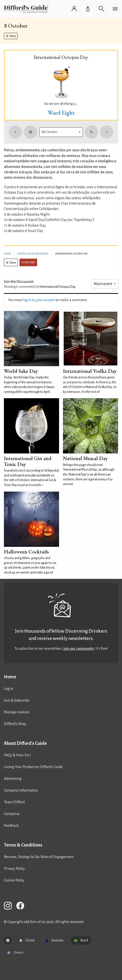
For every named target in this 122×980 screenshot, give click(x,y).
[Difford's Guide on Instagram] (10, 907)
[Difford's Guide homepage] (27, 9)
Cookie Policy (14, 880)
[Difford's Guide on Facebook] (22, 907)
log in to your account (39, 300)
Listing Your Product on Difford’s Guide (33, 767)
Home (7, 254)
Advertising (13, 779)
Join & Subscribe (17, 700)
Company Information (21, 790)
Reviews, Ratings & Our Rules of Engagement (39, 857)
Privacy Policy (14, 869)
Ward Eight (61, 113)
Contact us (12, 814)
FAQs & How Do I (17, 755)
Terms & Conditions (23, 845)
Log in (9, 689)
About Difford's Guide (25, 743)
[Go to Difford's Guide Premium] (88, 9)
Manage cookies (17, 712)
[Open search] (102, 9)
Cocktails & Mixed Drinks (33, 254)
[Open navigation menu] (115, 9)
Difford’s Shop (15, 724)
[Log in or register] (74, 9)
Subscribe (28, 262)
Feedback (11, 826)
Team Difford (14, 802)
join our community (79, 649)
